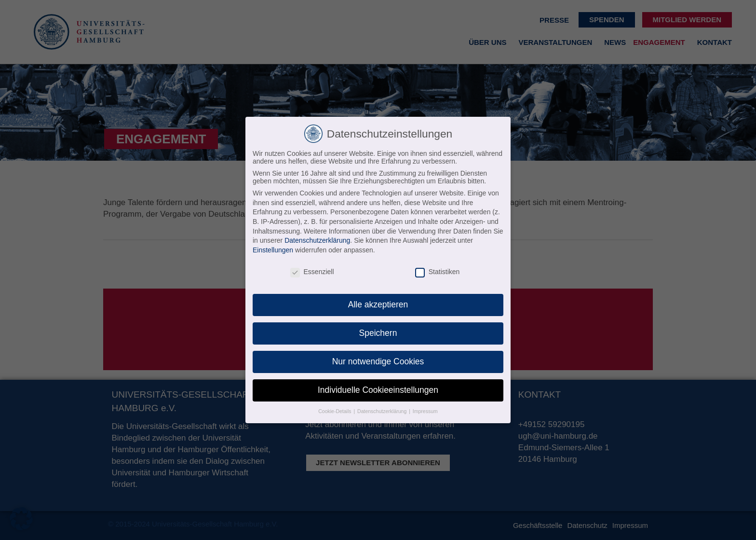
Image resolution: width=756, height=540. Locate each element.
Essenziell (312, 272)
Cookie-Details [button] (335, 411)
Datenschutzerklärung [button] (383, 411)
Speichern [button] (378, 333)
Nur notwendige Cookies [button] (378, 361)
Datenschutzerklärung (317, 240)
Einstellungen (273, 250)
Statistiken (438, 272)
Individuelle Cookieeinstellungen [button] (378, 390)
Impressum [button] (425, 411)
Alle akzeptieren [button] (378, 305)
